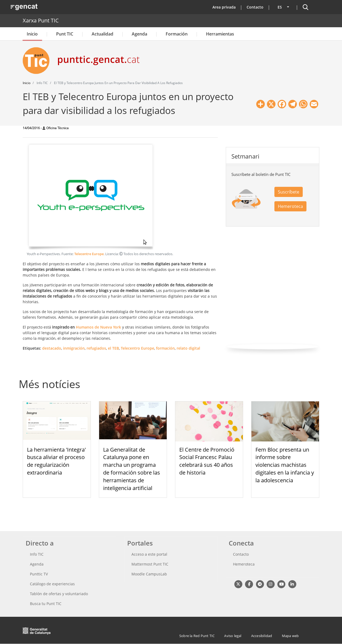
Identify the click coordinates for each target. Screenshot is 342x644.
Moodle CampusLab (149, 574)
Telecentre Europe (89, 254)
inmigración (74, 348)
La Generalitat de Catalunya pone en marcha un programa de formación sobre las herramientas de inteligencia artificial (132, 469)
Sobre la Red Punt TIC (197, 636)
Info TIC (37, 554)
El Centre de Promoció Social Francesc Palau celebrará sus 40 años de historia (207, 461)
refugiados (96, 348)
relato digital (188, 348)
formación (165, 348)
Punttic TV (39, 574)
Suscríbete (289, 192)
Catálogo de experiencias (52, 584)
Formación (177, 34)
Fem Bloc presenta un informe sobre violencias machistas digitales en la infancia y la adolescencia (285, 465)
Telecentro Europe (137, 348)
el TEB (113, 348)
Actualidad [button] (102, 34)
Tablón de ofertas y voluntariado (59, 594)
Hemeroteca (290, 206)
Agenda (139, 34)
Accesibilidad (262, 636)
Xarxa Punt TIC (41, 20)
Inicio (32, 34)
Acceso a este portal (149, 554)
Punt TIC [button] (65, 34)
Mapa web (290, 636)
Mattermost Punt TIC (150, 564)
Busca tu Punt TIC (46, 604)
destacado (52, 348)
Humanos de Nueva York (98, 327)
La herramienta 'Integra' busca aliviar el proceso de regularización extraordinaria (56, 461)
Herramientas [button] (220, 34)
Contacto (255, 7)
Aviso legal (233, 636)
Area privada (224, 7)
